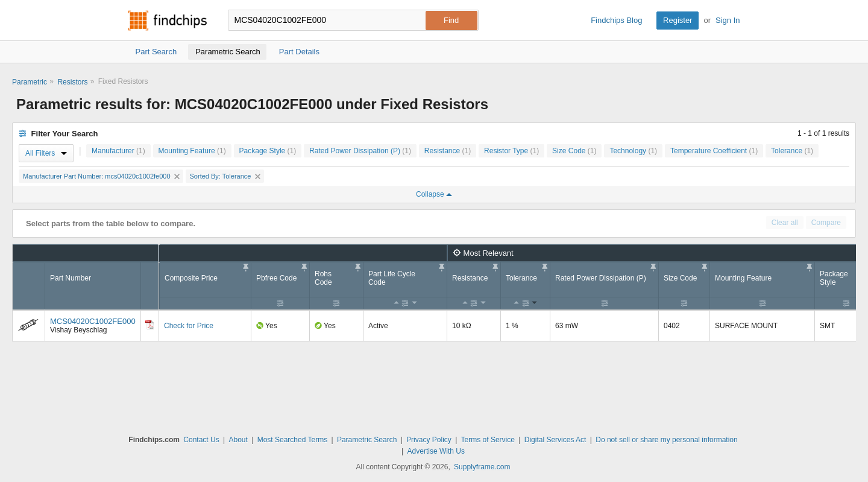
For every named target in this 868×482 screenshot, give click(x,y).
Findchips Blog (616, 20)
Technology (633, 151)
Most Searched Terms (293, 440)
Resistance (448, 151)
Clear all (785, 223)
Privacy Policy (429, 440)
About (238, 440)
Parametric (30, 82)
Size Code (574, 151)
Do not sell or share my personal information (666, 440)
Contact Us (201, 440)
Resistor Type (511, 151)
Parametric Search (367, 440)
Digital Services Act (555, 440)
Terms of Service (488, 440)
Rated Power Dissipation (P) (360, 151)
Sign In (728, 20)
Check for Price (189, 326)
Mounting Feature (192, 151)
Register (678, 20)
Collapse (434, 194)
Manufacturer (118, 151)
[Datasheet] (149, 325)
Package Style (268, 151)
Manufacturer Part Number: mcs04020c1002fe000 (101, 176)
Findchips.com (168, 21)
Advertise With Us (436, 451)
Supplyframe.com (482, 467)
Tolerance (792, 151)
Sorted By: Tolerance (225, 176)
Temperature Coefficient (714, 151)
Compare (826, 223)
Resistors (72, 82)
